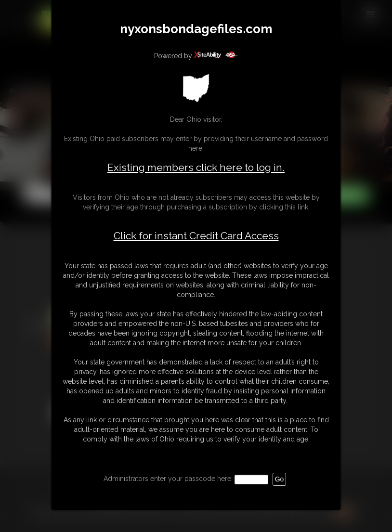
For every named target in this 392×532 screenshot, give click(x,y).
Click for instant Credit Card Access (196, 236)
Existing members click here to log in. (196, 167)
